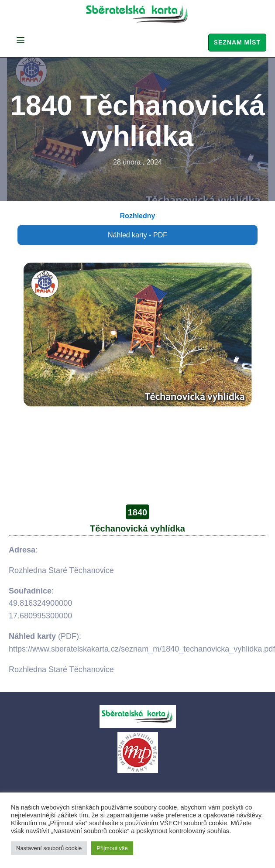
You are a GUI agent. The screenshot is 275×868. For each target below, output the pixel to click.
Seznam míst (237, 42)
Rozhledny (138, 216)
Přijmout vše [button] (112, 848)
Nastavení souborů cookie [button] (49, 848)
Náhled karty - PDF (137, 235)
